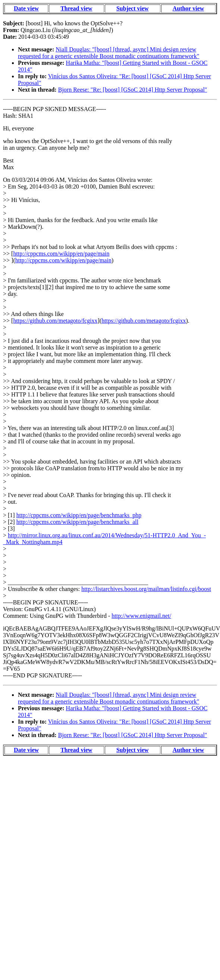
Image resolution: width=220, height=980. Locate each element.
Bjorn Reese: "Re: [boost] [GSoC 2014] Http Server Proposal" (133, 90)
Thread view (76, 8)
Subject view (133, 8)
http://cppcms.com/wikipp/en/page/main (61, 254)
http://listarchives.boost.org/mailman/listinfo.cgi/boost (146, 589)
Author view (188, 8)
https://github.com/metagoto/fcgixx (55, 321)
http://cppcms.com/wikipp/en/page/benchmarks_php (79, 515)
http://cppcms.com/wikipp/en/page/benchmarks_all (77, 522)
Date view (26, 8)
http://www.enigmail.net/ (141, 616)
